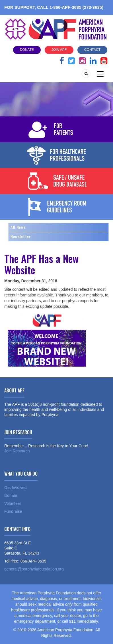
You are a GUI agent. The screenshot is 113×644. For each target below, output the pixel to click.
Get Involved (16, 488)
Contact (92, 50)
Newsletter (21, 236)
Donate (27, 50)
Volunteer (13, 503)
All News (18, 227)
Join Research (17, 451)
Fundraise (13, 511)
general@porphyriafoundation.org (34, 569)
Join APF (59, 50)
